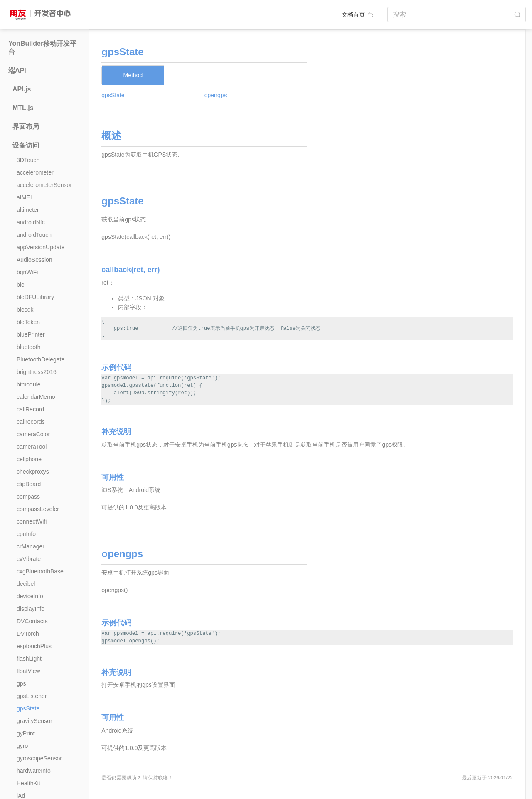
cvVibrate (29, 559)
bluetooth (29, 347)
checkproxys (33, 472)
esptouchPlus (34, 646)
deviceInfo (30, 596)
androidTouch (34, 235)
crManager (31, 546)
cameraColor (33, 434)
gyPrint (26, 733)
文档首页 (358, 15)
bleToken (28, 322)
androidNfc (31, 222)
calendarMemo (36, 397)
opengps (216, 95)
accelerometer (35, 172)
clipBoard (29, 484)
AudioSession (34, 260)
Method (133, 75)
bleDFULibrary (35, 297)
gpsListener (32, 696)
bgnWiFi (27, 272)
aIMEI (24, 197)
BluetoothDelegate (41, 359)
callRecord (30, 409)
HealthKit (28, 783)
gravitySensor (34, 721)
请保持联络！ (158, 778)
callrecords (31, 422)
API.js (22, 89)
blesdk (25, 310)
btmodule (29, 384)
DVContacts (32, 621)
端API (17, 70)
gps (21, 683)
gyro (22, 746)
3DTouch (28, 160)
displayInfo (31, 609)
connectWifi (32, 521)
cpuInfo (26, 534)
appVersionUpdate (41, 247)
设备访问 (26, 145)
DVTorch (28, 634)
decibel (26, 584)
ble (21, 285)
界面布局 (26, 127)
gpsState (28, 708)
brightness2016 (37, 372)
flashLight (29, 659)
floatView (28, 671)
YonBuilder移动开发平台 (42, 48)
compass (28, 497)
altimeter (28, 210)
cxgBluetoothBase (40, 571)
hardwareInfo (34, 771)
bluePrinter (31, 334)
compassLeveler (38, 509)
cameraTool (32, 447)
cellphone (29, 459)
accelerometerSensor (44, 185)
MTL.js (23, 108)
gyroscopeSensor (39, 758)
